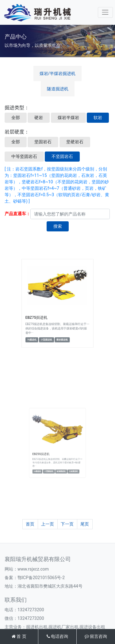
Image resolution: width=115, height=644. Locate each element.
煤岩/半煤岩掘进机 (58, 73)
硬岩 (39, 118)
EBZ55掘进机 (47, 450)
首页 (30, 524)
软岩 (98, 118)
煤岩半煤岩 (68, 118)
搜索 (58, 226)
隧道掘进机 (58, 89)
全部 (16, 118)
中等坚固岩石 (24, 156)
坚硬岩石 (75, 142)
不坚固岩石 (62, 156)
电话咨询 (57, 636)
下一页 (67, 524)
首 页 (19, 636)
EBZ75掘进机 (43, 313)
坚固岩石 (43, 142)
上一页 (48, 524)
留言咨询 (96, 636)
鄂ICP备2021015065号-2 (41, 578)
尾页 (85, 524)
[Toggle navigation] (105, 12)
